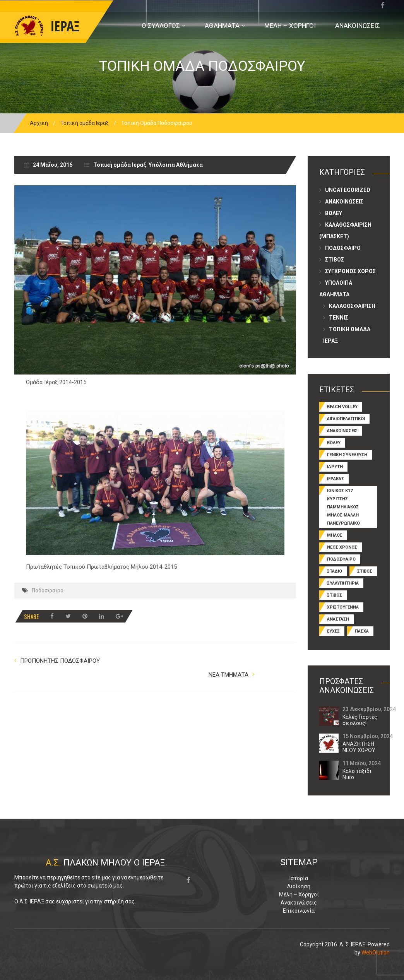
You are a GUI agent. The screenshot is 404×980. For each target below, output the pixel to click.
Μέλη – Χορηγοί (299, 894)
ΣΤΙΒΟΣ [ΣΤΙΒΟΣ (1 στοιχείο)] (365, 571)
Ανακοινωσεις (344, 202)
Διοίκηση (299, 886)
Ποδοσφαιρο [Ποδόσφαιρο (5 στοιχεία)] (341, 559)
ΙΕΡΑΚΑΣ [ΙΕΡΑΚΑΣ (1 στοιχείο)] (336, 479)
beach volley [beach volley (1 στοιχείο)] (342, 407)
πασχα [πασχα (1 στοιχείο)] (362, 631)
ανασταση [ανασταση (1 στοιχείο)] (338, 619)
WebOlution (376, 953)
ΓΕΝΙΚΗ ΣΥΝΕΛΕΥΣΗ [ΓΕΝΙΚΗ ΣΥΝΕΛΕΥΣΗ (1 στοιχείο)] (347, 455)
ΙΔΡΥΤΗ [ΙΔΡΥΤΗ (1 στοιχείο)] (335, 467)
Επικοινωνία (299, 911)
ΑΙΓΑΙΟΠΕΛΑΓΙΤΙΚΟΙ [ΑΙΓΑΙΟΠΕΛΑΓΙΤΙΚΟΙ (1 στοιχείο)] (346, 419)
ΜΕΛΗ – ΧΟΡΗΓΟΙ (290, 26)
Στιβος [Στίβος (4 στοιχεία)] (335, 595)
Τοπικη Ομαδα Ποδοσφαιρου (202, 66)
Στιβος (335, 260)
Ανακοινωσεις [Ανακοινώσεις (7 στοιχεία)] (342, 431)
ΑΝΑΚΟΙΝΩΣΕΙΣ (358, 26)
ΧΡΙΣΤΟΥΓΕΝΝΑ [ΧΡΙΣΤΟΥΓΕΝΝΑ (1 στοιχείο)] (343, 607)
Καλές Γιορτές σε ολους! (360, 720)
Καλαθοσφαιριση (352, 306)
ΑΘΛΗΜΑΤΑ (222, 26)
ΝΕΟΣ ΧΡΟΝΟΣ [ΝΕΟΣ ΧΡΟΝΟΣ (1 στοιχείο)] (342, 547)
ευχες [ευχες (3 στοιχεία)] (333, 631)
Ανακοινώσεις (299, 903)
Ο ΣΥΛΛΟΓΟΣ (161, 26)
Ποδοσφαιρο (343, 248)
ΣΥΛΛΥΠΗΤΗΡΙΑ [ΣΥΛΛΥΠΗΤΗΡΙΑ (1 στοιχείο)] (343, 583)
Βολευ (334, 213)
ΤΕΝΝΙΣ (339, 318)
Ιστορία (299, 878)
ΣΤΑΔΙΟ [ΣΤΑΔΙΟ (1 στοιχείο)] (335, 571)
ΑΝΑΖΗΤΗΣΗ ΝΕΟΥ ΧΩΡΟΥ (359, 747)
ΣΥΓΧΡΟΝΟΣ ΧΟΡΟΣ (350, 271)
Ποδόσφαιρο (48, 590)
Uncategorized (348, 190)
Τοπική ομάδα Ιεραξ (85, 123)
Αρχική (39, 123)
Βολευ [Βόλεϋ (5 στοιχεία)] (334, 443)
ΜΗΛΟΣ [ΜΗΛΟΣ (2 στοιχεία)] (335, 535)
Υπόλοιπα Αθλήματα (176, 165)
